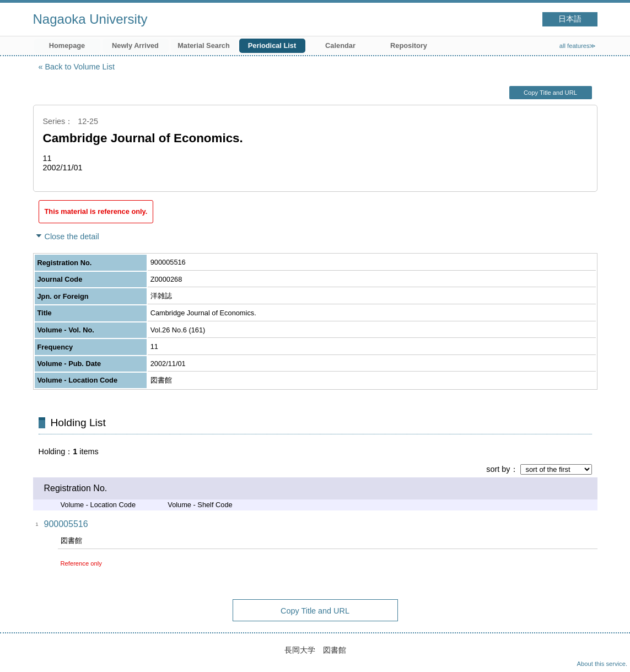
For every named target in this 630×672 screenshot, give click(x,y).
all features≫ (578, 46)
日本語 (570, 19)
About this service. (602, 664)
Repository (409, 45)
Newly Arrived (135, 45)
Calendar (340, 45)
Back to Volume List (80, 67)
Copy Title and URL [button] (550, 93)
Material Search (204, 45)
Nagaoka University (90, 19)
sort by (498, 469)
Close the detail (72, 236)
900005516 (66, 524)
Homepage (67, 45)
